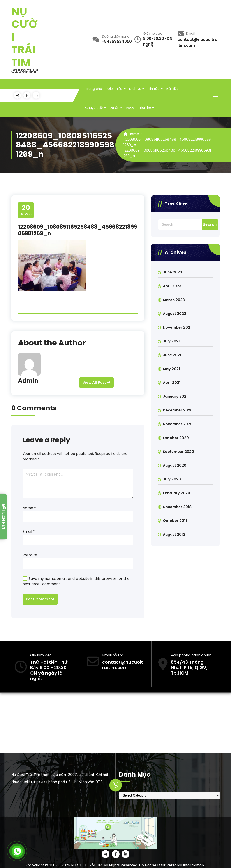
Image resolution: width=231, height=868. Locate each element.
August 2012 (174, 534)
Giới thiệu (115, 89)
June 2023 (172, 272)
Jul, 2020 (26, 210)
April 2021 (172, 383)
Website (30, 555)
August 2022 (174, 314)
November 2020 (178, 424)
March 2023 (174, 300)
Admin (28, 381)
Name (29, 508)
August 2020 (175, 465)
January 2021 (175, 396)
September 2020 (178, 452)
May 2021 (171, 369)
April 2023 (172, 286)
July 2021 (171, 341)
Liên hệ (146, 108)
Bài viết (172, 89)
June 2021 (172, 355)
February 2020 (177, 493)
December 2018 (177, 507)
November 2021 (177, 327)
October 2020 (176, 438)
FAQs (131, 108)
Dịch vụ (135, 89)
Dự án (114, 108)
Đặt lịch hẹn (3, 517)
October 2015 (175, 521)
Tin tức (154, 89)
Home (131, 134)
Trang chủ (94, 89)
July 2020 (172, 479)
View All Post (96, 383)
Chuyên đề (94, 108)
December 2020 (178, 410)
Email (29, 532)
